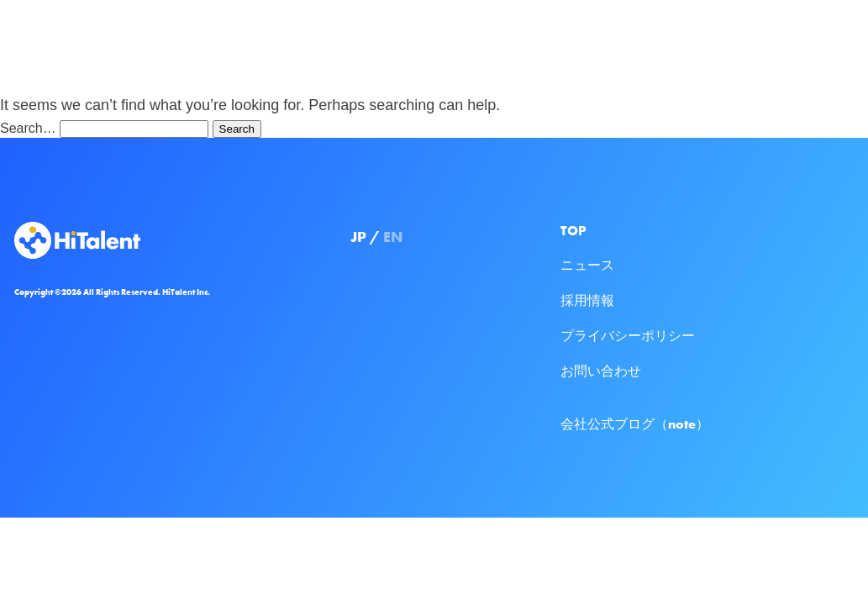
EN (393, 237)
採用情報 (587, 300)
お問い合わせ (601, 371)
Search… (28, 128)
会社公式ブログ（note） (635, 424)
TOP (573, 231)
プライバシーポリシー (628, 336)
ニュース (587, 265)
